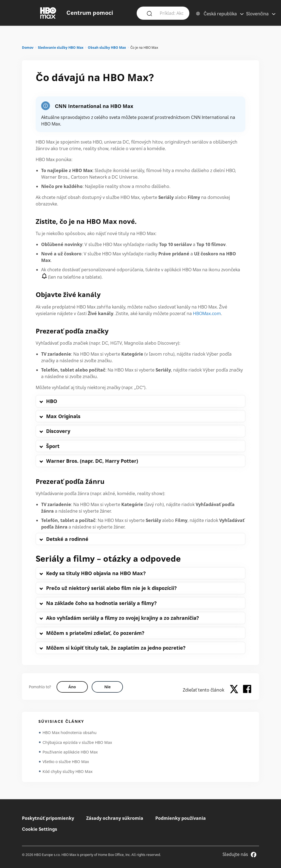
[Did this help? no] (107, 687)
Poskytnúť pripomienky (48, 818)
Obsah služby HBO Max (107, 48)
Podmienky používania (181, 818)
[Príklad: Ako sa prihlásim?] (172, 13)
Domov (28, 48)
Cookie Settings (40, 829)
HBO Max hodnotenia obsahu (70, 733)
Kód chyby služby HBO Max (68, 772)
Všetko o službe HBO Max (66, 762)
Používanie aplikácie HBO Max (70, 752)
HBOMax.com (207, 313)
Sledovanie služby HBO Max (61, 48)
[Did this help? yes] (72, 687)
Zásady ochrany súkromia (115, 818)
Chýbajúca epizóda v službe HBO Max (77, 742)
